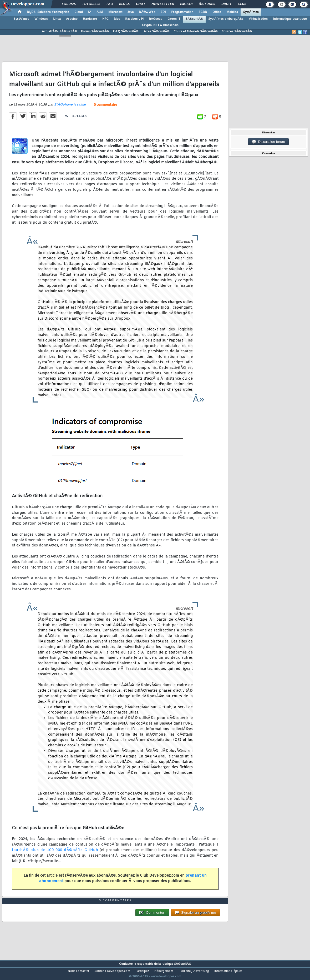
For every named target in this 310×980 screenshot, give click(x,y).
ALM (100, 12)
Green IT (174, 19)
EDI (163, 12)
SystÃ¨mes (251, 12)
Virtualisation (258, 19)
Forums (69, 4)
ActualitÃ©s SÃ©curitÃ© (59, 32)
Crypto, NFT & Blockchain (160, 25)
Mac (117, 19)
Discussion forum (268, 142)
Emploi (186, 4)
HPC (105, 19)
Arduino (72, 19)
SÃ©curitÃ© (194, 19)
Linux (57, 19)
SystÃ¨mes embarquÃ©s (226, 19)
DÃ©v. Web (147, 12)
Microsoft (115, 12)
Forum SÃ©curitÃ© (95, 32)
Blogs (124, 4)
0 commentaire (105, 108)
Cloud (79, 12)
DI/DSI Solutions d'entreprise (48, 12)
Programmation (182, 12)
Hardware (90, 19)
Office (217, 12)
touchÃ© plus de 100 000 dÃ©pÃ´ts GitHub (55, 853)
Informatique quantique (290, 19)
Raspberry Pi (134, 19)
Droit (226, 4)
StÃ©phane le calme (70, 108)
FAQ (110, 4)
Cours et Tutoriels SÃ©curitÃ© (195, 32)
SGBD (203, 12)
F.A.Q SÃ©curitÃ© (126, 32)
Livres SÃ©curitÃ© (156, 32)
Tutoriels (91, 4)
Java (131, 12)
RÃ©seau (156, 19)
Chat (141, 4)
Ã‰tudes (207, 4)
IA (90, 12)
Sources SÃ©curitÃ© (237, 32)
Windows (41, 19)
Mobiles (232, 12)
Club (242, 4)
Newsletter (163, 4)
